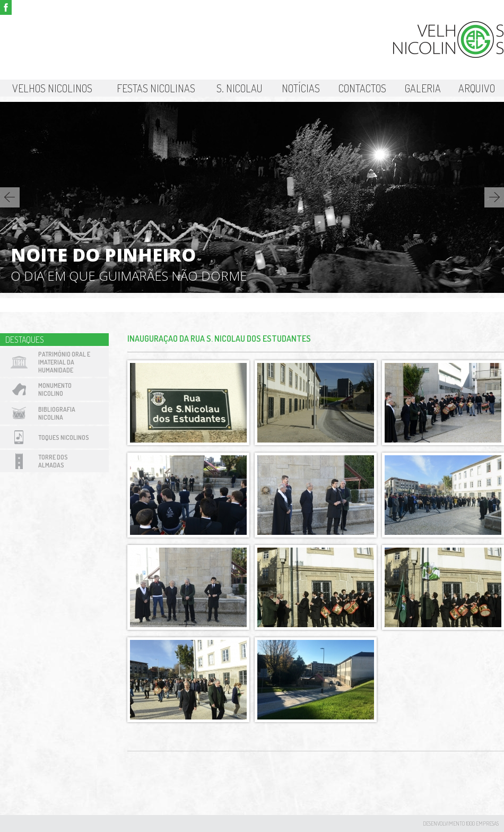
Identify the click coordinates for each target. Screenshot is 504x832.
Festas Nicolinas (156, 88)
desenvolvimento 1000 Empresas (461, 824)
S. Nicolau (240, 88)
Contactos (362, 88)
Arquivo (477, 88)
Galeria (423, 88)
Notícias (301, 88)
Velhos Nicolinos (52, 88)
